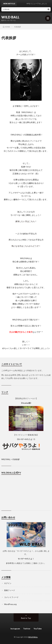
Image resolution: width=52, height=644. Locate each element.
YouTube (38, 629)
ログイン (8, 583)
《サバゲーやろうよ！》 (26, 439)
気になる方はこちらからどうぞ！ (26, 246)
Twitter (27, 629)
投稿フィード (10, 590)
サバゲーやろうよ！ (26, 559)
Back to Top (26, 618)
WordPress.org (10, 604)
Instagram (15, 629)
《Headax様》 (26, 403)
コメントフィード (11, 597)
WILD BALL (10, 17)
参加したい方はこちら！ (26, 221)
